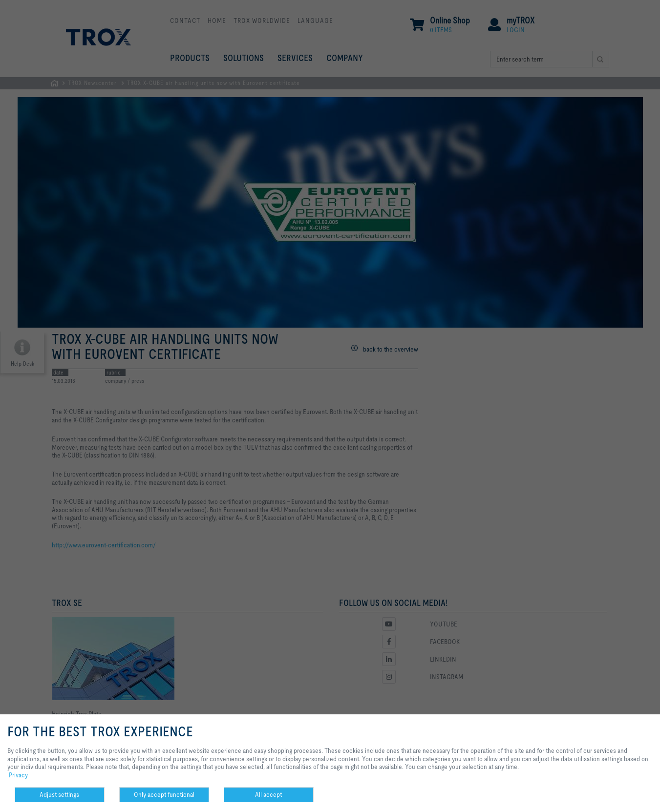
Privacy (18, 775)
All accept (268, 794)
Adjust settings (59, 794)
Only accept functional (164, 794)
